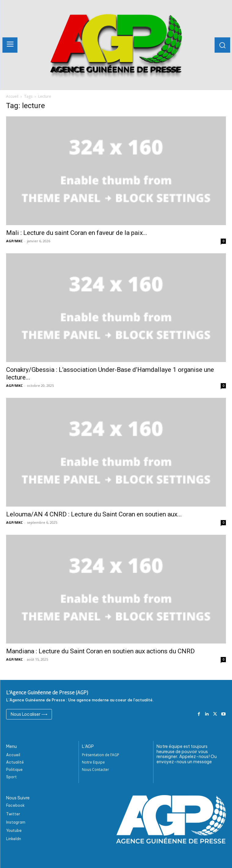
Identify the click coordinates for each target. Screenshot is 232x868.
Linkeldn (14, 839)
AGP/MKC (14, 241)
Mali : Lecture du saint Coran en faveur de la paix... (77, 233)
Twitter (13, 814)
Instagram (16, 822)
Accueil (12, 96)
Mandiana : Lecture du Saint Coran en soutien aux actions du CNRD (101, 651)
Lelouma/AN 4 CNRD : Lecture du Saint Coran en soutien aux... (94, 514)
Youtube (14, 830)
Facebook (15, 805)
